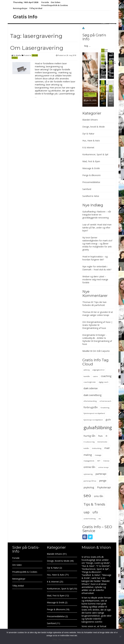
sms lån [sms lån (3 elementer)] (99, 496)
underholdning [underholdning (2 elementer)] (90, 519)
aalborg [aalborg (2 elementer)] (87, 370)
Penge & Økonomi (91, 175)
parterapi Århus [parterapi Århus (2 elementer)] (90, 481)
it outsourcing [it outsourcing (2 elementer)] (89, 442)
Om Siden (56, 2)
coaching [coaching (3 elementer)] (106, 376)
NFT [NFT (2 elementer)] (99, 461)
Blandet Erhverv (105, 51)
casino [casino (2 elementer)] (95, 376)
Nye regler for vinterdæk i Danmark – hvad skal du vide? (115, 66)
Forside (45, 2)
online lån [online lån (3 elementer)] (89, 467)
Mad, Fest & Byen (91, 161)
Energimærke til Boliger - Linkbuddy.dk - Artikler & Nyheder (94, 338)
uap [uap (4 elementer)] (87, 512)
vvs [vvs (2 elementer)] (100, 519)
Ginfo (18, 55)
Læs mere (67, 639)
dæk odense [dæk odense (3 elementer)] (91, 388)
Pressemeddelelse (91, 182)
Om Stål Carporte (101, 351)
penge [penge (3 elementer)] (103, 481)
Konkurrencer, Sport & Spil (95, 154)
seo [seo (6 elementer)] (87, 495)
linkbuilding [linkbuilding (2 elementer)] (97, 448)
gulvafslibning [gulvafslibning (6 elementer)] (98, 428)
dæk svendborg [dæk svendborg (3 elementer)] (93, 395)
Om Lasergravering (37, 48)
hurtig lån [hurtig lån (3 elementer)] (89, 436)
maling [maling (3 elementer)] (88, 455)
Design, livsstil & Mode (94, 127)
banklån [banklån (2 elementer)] (87, 376)
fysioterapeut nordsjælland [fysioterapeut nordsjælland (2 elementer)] (94, 413)
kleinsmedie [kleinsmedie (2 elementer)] (102, 442)
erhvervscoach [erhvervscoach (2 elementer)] (105, 401)
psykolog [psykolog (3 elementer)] (89, 487)
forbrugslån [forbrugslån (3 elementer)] (91, 407)
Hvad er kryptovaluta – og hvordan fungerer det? (95, 258)
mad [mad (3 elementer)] (107, 448)
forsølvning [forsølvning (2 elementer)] (105, 408)
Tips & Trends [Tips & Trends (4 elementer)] (94, 504)
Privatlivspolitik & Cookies (55, 5)
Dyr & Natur (88, 134)
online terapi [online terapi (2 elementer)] (103, 467)
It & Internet (88, 147)
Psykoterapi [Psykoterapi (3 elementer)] (104, 487)
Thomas (86, 302)
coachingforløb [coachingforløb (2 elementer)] (90, 382)
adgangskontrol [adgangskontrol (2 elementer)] (98, 370)
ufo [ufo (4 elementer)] (95, 512)
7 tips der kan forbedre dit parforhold (94, 304)
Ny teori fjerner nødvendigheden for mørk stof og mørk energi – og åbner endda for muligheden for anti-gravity (97, 244)
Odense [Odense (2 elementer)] (106, 461)
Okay (55, 639)
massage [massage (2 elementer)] (98, 455)
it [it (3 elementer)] (106, 436)
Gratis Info (25, 17)
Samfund (87, 189)
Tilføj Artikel (36, 8)
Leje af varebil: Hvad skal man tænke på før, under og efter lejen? (105, 26)
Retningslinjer (20, 8)
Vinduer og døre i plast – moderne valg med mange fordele (95, 279)
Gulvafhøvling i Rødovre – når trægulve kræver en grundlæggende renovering (97, 69)
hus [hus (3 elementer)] (100, 436)
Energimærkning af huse (94, 328)
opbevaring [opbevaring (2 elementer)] (88, 474)
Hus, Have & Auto (90, 95)
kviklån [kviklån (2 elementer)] (86, 448)
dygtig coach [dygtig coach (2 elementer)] (103, 382)
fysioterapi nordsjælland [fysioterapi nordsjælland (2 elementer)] (93, 420)
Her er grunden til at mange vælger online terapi (98, 314)
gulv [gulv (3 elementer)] (108, 419)
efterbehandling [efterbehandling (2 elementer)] (90, 401)
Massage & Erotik (91, 168)
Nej (60, 639)
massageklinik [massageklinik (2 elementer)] (89, 461)
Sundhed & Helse (91, 196)
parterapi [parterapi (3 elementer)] (101, 474)
